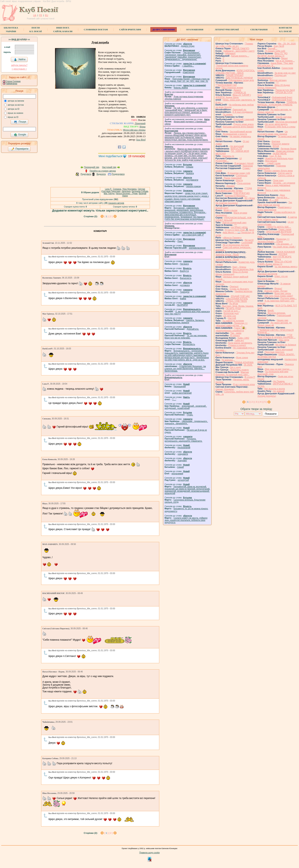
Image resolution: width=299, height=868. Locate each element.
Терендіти (185, 292)
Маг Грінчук (109, 193)
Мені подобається (110, 156)
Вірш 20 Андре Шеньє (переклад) (274, 86)
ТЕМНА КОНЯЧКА (244, 362)
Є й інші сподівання (243, 112)
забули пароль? (19, 65)
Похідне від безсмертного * (272, 77)
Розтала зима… (289, 298)
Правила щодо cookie (149, 853)
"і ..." (174, 399)
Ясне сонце (242, 357)
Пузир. (190, 415)
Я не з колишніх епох (244, 384)
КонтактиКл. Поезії (285, 30)
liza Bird (141, 140)
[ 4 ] (261, 402)
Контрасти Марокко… (236, 196)
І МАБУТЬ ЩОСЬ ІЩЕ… (278, 227)
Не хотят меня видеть (276, 124)
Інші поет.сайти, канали (63, 30)
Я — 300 (274, 200)
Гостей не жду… (232, 311)
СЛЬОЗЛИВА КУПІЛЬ (237, 299)
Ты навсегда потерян (233, 321)
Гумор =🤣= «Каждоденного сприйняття (231, 329)
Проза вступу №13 (285, 90)
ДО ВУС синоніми (163, 30)
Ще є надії (235, 367)
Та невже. (228, 114)
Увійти (20, 60)
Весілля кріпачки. (277, 313)
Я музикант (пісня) (244, 163)
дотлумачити (192, 180)
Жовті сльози (230, 210)
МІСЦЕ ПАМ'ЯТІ (241, 48)
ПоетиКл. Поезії (36, 30)
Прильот (234, 286)
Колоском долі (231, 313)
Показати (271, 414)
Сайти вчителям (130, 30)
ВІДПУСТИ (236, 149)
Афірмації (230, 53)
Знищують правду (239, 370)
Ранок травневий (233, 178)
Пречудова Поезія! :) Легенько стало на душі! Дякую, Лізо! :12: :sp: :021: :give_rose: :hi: (187, 80)
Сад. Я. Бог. (276, 156)
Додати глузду (188, 46)
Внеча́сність (186, 278)
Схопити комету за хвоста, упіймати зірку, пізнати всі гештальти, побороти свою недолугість (186, 520)
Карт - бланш (239, 267)
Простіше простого (275, 352)
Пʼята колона (244, 183)
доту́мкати (185, 285)
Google (20, 135)
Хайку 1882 (243, 338)
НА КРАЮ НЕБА (239, 227)
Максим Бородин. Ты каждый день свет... (232, 373)
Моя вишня (271, 161)
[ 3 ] (256, 402)
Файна (183, 299)
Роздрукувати (118, 174)
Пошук (20, 122)
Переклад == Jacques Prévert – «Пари (273, 240)
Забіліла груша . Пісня (227, 255)
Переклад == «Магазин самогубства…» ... (231, 324)
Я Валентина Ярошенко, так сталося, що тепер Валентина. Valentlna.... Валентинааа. (185, 369)
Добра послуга (273, 259)
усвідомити (183, 454)
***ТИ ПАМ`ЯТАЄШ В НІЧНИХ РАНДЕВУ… (276, 336)
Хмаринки (248, 166)
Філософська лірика (134, 130)
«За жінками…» (284, 244)
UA (35, 15)
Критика (276, 141)
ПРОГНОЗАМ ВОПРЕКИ (279, 232)
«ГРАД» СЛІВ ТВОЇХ (236, 301)
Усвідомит (182, 461)
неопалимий (177, 474)
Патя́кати (184, 264)
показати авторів (116, 203)
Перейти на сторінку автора (103, 171)
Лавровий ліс (239, 110)
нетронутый (183, 480)
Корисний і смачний (244, 119)
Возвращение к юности (235, 134)
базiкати (190, 173)
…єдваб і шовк (273, 163)
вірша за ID (13, 117)
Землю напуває (283, 117)
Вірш (142, 127)
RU (46, 15)
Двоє (282, 195)
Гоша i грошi (285, 229)
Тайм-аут (239, 340)
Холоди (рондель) (267, 396)
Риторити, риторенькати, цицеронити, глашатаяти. (184, 440)
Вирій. (271, 310)
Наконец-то (228, 156)
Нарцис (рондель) (225, 389)
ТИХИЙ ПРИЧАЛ (234, 75)
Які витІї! (249, 240)
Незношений (180, 386)
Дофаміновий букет (282, 97)
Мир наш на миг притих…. (279, 369)
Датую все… (283, 197)
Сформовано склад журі (241, 80)
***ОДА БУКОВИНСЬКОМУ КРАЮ (234, 190)
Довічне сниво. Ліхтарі (276, 291)
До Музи (234, 304)
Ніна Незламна (130, 189)
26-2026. (248, 365)
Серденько (242, 175)
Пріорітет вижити (281, 144)
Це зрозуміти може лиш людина (273, 133)
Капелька (126, 191)
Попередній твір (92, 167)
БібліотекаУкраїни (11, 30)
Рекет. (180, 241)
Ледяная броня (289, 149)
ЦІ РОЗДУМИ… (229, 160)
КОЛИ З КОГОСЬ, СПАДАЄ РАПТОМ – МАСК (235, 72)
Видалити (101, 174)
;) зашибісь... (188, 66)
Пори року (278, 180)
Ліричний (140, 123)
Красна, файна (181, 88)
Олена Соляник (13, 81)
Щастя (239, 180)
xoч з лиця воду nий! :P (193, 235)
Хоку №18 (279, 46)
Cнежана (117, 189)
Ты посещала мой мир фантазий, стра (273, 373)
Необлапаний (184, 448)
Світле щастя (285, 173)
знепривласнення (197, 248)
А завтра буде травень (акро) (277, 218)
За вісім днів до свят (285, 73)
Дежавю (230, 186)
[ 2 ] (111, 216)
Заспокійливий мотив (241, 132)
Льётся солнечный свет (234, 222)
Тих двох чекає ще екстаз (275, 204)
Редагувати (86, 174)
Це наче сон (230, 316)
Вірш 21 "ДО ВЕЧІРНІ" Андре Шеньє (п (272, 55)
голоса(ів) (137, 156)
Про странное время (232, 88)
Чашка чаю (282, 320)
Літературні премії (227, 30)
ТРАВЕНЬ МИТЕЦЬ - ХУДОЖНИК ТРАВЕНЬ (277, 103)
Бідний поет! (222, 208)
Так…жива (236, 333)
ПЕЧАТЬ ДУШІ (233, 308)
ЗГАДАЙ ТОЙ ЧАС (240, 296)
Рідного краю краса (243, 124)
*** (236, 225)
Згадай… (273, 48)
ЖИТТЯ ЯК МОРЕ (282, 257)
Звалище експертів (267, 274)
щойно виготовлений (182, 393)
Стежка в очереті (237, 345)
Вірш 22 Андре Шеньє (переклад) (232, 273)
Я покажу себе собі (275, 51)
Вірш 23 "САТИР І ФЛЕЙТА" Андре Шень (233, 96)
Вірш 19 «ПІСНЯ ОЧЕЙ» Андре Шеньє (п (275, 263)
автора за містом (16, 105)
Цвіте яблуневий (284, 350)
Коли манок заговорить (240, 343)
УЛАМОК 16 (240, 92)
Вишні (284, 58)
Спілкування (259, 30)
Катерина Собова (140, 191)
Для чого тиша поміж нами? (279, 296)
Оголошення (195, 30)
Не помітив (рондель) (227, 203)
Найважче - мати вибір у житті (239, 51)
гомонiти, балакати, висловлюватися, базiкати (185, 321)
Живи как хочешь (285, 151)
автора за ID (14, 109)
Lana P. (108, 189)
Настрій (232, 318)
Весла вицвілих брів (243, 269)
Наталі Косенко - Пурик (127, 193)
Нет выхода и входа (274, 389)
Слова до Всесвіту (239, 289)
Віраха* (278, 288)
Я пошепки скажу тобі (239, 173)
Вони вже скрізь (283, 293)
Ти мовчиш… (228, 360)
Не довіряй (279, 391)
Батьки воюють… (240, 56)
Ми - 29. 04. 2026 (287, 44)
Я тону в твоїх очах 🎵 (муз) (240, 230)
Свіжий (181, 467)
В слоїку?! (250, 377)
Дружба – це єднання (284, 183)
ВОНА (276, 146)
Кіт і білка (250, 198)
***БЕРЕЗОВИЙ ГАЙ (226, 85)
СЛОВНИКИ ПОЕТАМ (96, 30)
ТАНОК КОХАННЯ (285, 252)
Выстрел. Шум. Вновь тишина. (238, 306)
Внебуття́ (184, 271)
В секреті (235, 335)
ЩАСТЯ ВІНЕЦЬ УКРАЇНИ (239, 78)
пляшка (190, 167)
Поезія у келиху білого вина (278, 171)
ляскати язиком (193, 186)
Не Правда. (279, 381)
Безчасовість (189, 344)
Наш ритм (284, 340)
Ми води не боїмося (286, 345)
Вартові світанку (278, 80)
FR (41, 15)
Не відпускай (237, 146)
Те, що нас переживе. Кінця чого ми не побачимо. (186, 337)
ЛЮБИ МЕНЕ (280, 153)
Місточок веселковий (286, 122)
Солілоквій (247, 242)
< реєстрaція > (19, 69)
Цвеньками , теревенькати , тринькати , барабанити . (186, 422)
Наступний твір (109, 167)
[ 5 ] (265, 402)
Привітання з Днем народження (274, 208)
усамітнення (189, 72)
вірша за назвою (15, 113)
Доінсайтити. (193, 329)
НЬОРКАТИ (182, 305)
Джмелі (237, 90)
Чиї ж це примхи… (285, 61)
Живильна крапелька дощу (279, 158)
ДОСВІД (283, 254)
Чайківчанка (12, 84)
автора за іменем (16, 101)
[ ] (107, 216)
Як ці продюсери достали (236, 245)
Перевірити (20, 149)
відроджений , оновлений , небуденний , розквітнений (186, 407)
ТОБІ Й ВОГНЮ (242, 193)
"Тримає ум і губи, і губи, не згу (234, 45)
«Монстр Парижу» (232, 238)
